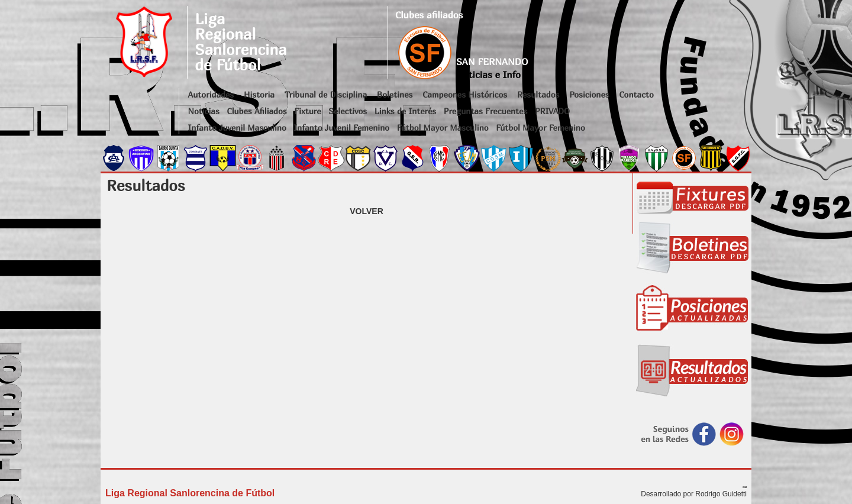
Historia (259, 94)
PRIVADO (552, 111)
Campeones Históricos (465, 94)
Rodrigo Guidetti (721, 494)
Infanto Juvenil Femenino (341, 127)
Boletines (395, 94)
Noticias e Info (488, 75)
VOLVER (367, 211)
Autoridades (211, 94)
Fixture (307, 111)
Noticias (204, 111)
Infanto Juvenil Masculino (237, 127)
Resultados (538, 94)
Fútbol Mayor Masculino (443, 127)
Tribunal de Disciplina (326, 94)
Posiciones (589, 94)
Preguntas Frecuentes (486, 111)
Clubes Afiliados (257, 111)
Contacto (636, 94)
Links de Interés (405, 111)
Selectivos (348, 111)
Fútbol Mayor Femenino (540, 127)
